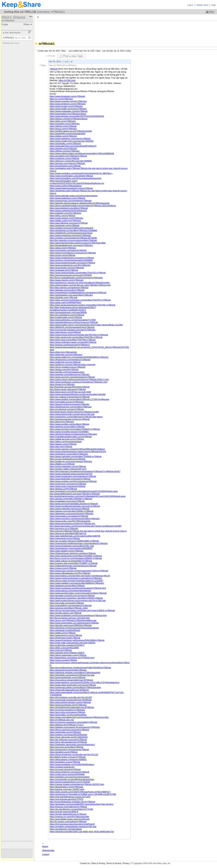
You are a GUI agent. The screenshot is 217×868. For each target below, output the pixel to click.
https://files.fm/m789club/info (63, 352)
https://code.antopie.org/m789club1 (66, 218)
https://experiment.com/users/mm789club (69, 750)
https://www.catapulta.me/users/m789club (69, 509)
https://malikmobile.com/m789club (66, 317)
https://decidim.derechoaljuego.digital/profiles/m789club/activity (80, 203)
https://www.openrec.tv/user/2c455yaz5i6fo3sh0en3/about (77, 449)
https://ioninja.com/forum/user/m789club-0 (70, 345)
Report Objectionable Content (48, 850)
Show (28, 24)
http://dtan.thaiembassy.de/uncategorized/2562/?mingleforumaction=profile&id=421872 (73, 309)
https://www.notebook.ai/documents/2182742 (71, 474)
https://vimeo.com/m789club (63, 568)
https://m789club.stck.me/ (62, 720)
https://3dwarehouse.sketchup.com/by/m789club (73, 553)
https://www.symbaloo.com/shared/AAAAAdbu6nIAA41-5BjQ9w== (81, 173)
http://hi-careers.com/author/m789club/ (68, 822)
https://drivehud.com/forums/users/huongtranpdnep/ (74, 628)
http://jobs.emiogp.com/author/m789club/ (69, 288)
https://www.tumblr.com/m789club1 (66, 106)
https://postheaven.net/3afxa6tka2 (66, 829)
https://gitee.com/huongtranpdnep (66, 442)
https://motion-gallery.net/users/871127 (68, 469)
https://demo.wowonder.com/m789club (68, 655)
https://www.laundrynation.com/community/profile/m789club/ (78, 593)
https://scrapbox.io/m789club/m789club (68, 156)
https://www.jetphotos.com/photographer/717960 (73, 320)
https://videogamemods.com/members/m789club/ (73, 566)
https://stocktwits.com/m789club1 (65, 143)
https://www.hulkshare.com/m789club (67, 198)
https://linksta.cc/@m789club (63, 489)
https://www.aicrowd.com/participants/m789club (72, 377)
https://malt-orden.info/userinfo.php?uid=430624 (72, 643)
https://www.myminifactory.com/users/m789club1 (73, 253)
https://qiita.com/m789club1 (63, 121)
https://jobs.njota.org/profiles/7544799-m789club (73, 340)
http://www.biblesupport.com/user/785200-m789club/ (75, 494)
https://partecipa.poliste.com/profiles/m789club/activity (75, 687)
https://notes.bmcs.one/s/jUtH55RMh (67, 774)
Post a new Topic (72, 56)
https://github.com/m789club (63, 126)
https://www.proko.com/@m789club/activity (70, 521)
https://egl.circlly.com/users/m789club (67, 712)
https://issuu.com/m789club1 (63, 129)
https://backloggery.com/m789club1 (66, 787)
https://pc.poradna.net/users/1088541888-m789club (74, 541)
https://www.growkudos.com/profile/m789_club (72, 546)
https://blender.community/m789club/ (67, 290)
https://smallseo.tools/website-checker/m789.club (73, 827)
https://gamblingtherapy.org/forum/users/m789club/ (74, 322)
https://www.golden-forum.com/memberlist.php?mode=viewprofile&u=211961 (86, 325)
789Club (54, 69)
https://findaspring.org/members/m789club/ (70, 360)
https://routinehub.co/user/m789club (67, 409)
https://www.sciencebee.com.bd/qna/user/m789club (74, 623)
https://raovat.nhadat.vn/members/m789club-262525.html (77, 784)
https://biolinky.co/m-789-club (63, 297)
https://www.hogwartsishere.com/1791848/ (70, 782)
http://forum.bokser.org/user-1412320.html (70, 618)
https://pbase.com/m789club (63, 444)
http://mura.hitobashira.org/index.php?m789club (72, 802)
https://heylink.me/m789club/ (63, 148)
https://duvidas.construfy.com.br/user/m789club (72, 596)
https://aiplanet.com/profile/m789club (67, 586)
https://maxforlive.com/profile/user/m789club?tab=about (76, 417)
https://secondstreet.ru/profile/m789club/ (69, 208)
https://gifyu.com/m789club (62, 216)
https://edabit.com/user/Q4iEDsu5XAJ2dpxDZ (71, 228)
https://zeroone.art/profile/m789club (66, 747)
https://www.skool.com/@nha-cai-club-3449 (70, 392)
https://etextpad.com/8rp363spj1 (65, 630)
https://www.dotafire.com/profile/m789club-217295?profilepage (79, 399)
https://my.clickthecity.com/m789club (67, 315)
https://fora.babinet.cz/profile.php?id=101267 (71, 697)
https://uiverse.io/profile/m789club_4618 (69, 608)
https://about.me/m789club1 (63, 248)
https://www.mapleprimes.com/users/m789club (72, 258)
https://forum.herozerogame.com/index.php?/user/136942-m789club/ (82, 610)
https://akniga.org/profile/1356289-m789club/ (71, 499)
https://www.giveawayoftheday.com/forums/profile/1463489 (78, 394)
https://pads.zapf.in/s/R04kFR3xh (65, 302)
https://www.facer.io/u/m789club (65, 538)
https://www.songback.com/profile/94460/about (72, 764)
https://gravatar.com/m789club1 (65, 124)
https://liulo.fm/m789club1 (62, 422)
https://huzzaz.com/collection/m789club (68, 807)
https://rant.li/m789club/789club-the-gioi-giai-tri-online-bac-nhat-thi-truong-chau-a (88, 531)
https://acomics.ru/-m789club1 (64, 528)
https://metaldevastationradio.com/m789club (71, 437)
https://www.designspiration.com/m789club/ (70, 702)
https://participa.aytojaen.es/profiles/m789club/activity (75, 673)
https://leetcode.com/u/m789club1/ (66, 355)
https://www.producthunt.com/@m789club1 (70, 265)
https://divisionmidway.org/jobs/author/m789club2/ (73, 434)
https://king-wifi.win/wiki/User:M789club (68, 742)
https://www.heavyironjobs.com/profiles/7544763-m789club (78, 273)
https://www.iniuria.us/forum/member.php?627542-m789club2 (79, 335)
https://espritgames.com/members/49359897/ (71, 548)
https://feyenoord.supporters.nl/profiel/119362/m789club (76, 598)
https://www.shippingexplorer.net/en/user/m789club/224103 (78, 451)
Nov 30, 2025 (61, 62)
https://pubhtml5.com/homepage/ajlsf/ (67, 134)
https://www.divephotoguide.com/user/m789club (72, 263)
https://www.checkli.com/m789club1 (67, 280)
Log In (190, 5)
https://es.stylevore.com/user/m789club (68, 740)
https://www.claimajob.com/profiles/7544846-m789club (76, 456)
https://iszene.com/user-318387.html (67, 789)
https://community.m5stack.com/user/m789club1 (73, 330)
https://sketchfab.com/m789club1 (65, 732)
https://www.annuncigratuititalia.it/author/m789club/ (74, 504)
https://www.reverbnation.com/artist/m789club (71, 176)
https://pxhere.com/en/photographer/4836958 (71, 260)
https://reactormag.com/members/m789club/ (71, 201)
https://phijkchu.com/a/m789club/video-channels (73, 365)
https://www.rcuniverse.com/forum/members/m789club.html (78, 588)
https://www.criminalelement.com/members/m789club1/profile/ (79, 717)
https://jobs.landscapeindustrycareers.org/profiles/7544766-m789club (82, 305)
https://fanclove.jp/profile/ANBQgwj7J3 (68, 533)
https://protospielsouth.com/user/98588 (68, 312)
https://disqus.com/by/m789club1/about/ (69, 119)
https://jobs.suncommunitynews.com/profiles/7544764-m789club (80, 300)
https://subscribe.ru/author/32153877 (67, 645)
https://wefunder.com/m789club (65, 225)
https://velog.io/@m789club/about (66, 186)
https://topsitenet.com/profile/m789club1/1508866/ (73, 230)
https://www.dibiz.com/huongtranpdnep (68, 715)
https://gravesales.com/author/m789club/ (69, 516)
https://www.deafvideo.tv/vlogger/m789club (70, 479)
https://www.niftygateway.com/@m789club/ (70, 573)
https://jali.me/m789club (61, 447)
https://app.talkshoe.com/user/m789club (69, 223)
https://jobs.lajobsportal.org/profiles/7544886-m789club (76, 556)
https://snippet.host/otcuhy (62, 767)
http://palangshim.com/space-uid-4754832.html (72, 658)
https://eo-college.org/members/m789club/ (70, 397)
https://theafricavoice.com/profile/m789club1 (71, 407)
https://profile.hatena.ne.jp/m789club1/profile (71, 131)
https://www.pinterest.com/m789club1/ (68, 104)
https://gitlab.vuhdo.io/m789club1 (65, 220)
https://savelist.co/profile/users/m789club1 (70, 374)
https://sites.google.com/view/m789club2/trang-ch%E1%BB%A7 (80, 792)
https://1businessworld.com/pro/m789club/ (70, 419)
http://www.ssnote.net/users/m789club (68, 389)
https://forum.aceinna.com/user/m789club (69, 730)
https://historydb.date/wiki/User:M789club (69, 690)
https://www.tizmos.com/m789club (66, 635)
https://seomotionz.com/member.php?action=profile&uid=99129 (80, 576)
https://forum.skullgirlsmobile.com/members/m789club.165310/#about (83, 206)
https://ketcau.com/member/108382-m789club (71, 511)
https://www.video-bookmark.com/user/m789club (73, 685)
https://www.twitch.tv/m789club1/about (68, 114)
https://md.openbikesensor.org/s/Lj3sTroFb (70, 797)
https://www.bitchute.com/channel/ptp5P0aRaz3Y (73, 146)
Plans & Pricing (98, 863)
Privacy (126, 863)
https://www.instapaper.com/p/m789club (69, 111)
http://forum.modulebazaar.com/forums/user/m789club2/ (76, 278)
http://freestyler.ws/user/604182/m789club (70, 387)
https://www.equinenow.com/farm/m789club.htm (72, 523)
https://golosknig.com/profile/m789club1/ (69, 454)
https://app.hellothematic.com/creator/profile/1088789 (75, 536)
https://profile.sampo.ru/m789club (65, 613)
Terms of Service (114, 863)
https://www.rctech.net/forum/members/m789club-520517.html (79, 379)
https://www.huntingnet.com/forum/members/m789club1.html (78, 382)
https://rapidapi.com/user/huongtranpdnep (70, 777)
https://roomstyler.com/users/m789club (68, 250)
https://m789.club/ (67, 80)
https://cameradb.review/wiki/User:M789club (71, 700)
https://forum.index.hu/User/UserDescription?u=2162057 (76, 581)
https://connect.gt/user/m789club (65, 769)
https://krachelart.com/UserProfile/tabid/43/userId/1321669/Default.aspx (84, 491)
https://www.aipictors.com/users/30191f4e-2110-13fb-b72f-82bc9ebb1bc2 (85, 682)
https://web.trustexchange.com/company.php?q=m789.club (78, 600)
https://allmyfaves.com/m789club (65, 332)
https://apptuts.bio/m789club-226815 (67, 653)
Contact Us (85, 863)
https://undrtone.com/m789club (64, 158)
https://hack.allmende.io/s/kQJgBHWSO (69, 737)
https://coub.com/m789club (62, 255)
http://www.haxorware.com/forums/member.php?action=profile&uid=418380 (86, 526)
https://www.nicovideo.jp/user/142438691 (69, 432)
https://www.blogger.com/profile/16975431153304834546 (77, 116)
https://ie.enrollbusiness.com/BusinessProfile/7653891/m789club (80, 668)
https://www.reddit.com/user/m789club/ (68, 109)
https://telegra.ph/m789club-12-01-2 (67, 725)
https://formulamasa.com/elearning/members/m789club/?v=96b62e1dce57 (85, 471)
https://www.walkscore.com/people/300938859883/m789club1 (79, 357)
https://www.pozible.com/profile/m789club (69, 424)
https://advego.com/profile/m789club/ (67, 427)
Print (210, 12)
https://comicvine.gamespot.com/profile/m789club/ (73, 722)
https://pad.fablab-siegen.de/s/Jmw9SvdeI (70, 819)
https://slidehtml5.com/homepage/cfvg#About (71, 233)
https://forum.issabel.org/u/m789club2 (68, 367)
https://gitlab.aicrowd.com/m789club (67, 439)
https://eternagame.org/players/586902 (68, 759)
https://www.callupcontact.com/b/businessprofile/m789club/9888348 (82, 153)
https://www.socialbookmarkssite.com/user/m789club (75, 506)
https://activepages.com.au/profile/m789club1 (71, 295)
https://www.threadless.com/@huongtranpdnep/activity (76, 178)
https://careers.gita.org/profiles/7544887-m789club (74, 563)
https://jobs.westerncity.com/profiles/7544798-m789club (76, 337)
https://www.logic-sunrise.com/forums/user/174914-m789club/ (79, 571)
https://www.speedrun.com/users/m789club (70, 139)
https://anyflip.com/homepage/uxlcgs (67, 372)
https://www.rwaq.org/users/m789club (67, 486)
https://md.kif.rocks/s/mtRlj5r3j (64, 812)
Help (213, 5)
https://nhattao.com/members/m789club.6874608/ (73, 238)
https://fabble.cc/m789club (62, 464)
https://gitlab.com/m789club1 (63, 136)
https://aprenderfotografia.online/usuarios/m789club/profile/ (78, 243)
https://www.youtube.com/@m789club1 (68, 101)
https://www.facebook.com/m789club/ (67, 96)
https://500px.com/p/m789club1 (65, 151)
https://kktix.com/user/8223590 (64, 648)
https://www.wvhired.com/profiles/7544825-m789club (75, 429)
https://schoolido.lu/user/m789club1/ (67, 402)
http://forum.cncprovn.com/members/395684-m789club (76, 558)
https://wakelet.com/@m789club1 (65, 213)
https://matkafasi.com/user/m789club (67, 501)
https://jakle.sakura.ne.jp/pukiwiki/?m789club (71, 561)
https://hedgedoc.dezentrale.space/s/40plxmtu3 (72, 745)
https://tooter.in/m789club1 (62, 384)
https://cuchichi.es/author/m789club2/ (67, 710)
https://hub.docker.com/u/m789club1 (67, 268)
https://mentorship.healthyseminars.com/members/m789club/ (79, 543)
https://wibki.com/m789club (63, 633)
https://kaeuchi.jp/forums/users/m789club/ (69, 404)
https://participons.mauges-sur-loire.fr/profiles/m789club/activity (80, 283)
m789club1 (14, 38)
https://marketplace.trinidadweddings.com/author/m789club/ (78, 293)
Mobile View (202, 5)
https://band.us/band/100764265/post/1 (68, 211)
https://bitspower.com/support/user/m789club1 (72, 514)
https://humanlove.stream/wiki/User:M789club (71, 680)
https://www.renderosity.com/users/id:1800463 (72, 141)
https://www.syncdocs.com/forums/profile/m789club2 (75, 519)
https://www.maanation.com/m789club (68, 466)
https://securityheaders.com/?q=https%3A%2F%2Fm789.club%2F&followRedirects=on (77, 182)
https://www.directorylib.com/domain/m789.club (72, 414)
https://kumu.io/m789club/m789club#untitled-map (73, 620)
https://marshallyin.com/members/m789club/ (71, 605)
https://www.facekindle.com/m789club (68, 677)
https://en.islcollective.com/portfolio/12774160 (71, 809)
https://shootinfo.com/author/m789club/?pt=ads (72, 675)
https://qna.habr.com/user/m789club (67, 603)
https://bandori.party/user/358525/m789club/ (71, 625)
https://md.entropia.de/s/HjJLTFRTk (66, 799)
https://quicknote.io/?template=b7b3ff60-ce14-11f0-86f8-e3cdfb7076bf (83, 794)
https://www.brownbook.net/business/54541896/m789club (77, 640)
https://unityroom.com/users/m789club (68, 484)
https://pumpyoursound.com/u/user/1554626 (71, 275)
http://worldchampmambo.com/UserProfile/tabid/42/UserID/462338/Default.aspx (88, 496)
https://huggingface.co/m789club (65, 166)
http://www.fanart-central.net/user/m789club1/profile (74, 412)
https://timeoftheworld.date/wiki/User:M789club (72, 707)
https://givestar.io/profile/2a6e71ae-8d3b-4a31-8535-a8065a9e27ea (82, 831)
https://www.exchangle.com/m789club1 (68, 705)
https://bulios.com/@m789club (64, 370)
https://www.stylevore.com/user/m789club (69, 772)
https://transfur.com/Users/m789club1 (67, 163)
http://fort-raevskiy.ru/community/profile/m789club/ (73, 240)
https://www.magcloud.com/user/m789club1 (70, 235)
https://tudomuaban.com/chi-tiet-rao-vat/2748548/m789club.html (80, 285)
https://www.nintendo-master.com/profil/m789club (73, 342)
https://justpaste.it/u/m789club (64, 270)
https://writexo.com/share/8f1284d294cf (68, 735)
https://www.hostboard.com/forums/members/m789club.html (78, 615)
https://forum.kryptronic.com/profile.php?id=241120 (74, 754)
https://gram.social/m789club (63, 660)
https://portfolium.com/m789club (65, 762)
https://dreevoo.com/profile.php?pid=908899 (71, 161)
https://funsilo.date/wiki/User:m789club (68, 814)
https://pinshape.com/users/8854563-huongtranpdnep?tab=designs (82, 804)
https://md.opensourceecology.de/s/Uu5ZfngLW (72, 824)
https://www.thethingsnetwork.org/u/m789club (71, 188)
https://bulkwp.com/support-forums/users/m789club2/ (75, 727)
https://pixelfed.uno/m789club (64, 752)
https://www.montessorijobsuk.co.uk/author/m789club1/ (76, 578)
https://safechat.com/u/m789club (65, 362)
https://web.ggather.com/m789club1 (67, 551)
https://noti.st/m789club (61, 650)
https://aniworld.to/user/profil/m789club (68, 670)
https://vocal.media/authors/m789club (67, 459)
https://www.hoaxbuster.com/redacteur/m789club (73, 476)
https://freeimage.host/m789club (65, 638)
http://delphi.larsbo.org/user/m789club (68, 757)
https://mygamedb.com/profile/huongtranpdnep (72, 779)
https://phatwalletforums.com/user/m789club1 (71, 245)
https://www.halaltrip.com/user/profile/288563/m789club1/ (77, 583)
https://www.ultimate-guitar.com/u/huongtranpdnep (74, 196)
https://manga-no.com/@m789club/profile (69, 817)
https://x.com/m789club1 (61, 99)
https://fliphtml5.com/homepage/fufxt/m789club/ (72, 327)
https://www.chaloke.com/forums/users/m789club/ (73, 481)
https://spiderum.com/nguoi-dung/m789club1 (71, 461)
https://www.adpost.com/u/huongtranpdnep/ (70, 591)
